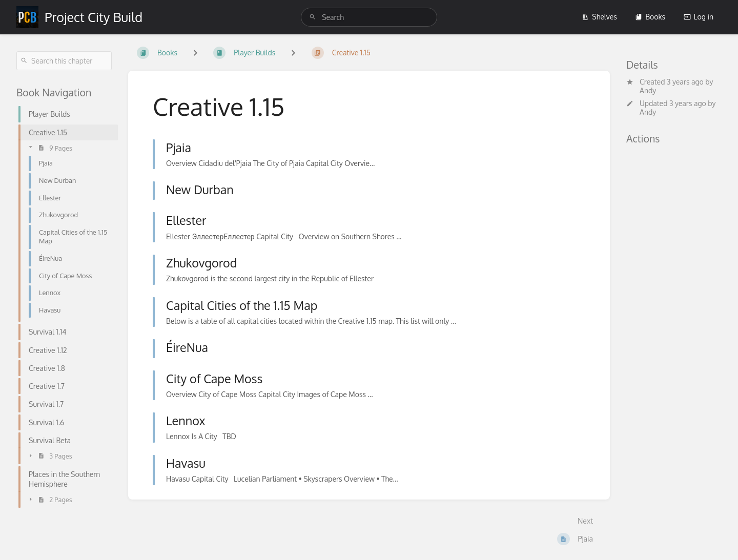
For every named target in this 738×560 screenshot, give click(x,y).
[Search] (313, 17)
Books (650, 17)
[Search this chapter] (64, 61)
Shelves (599, 17)
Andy (648, 90)
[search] (369, 17)
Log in (699, 17)
